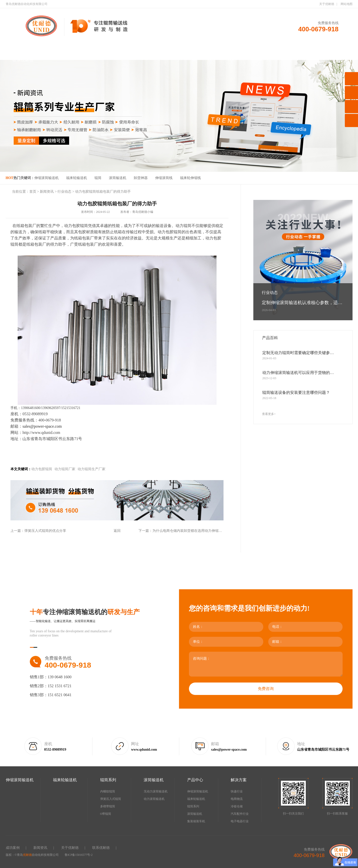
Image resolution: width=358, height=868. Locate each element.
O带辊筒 (106, 814)
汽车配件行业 (240, 814)
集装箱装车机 (196, 821)
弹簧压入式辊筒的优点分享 (45, 531)
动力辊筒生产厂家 (91, 469)
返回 (117, 531)
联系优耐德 (23, 60)
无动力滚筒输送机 (156, 791)
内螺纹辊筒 (108, 791)
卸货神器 (141, 178)
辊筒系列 (127, 47)
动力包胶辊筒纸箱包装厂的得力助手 (103, 192)
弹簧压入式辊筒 (111, 799)
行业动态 (64, 192)
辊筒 (98, 178)
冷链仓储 (237, 806)
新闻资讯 (300, 47)
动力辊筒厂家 (65, 469)
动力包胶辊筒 (42, 469)
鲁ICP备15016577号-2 (79, 855)
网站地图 (347, 4)
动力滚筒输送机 (154, 799)
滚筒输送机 (162, 47)
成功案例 (266, 47)
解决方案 (231, 47)
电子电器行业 (240, 821)
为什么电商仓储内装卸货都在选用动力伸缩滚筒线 (191, 531)
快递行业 (237, 791)
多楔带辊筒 (108, 806)
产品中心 (196, 47)
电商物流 (237, 799)
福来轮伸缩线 (190, 178)
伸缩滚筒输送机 (58, 47)
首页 (23, 47)
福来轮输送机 (92, 47)
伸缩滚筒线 (164, 178)
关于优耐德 (327, 4)
